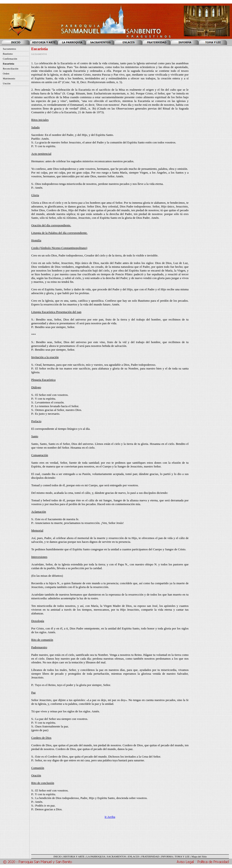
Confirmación (10, 59)
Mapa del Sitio (199, 856)
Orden (6, 73)
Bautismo (8, 54)
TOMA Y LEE (182, 856)
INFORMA (167, 856)
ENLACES (134, 856)
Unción (7, 83)
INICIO (58, 856)
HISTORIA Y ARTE (74, 856)
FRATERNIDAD (150, 856)
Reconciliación (11, 69)
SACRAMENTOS (116, 856)
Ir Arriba (110, 817)
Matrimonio (9, 78)
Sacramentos (9, 49)
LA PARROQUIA (96, 856)
